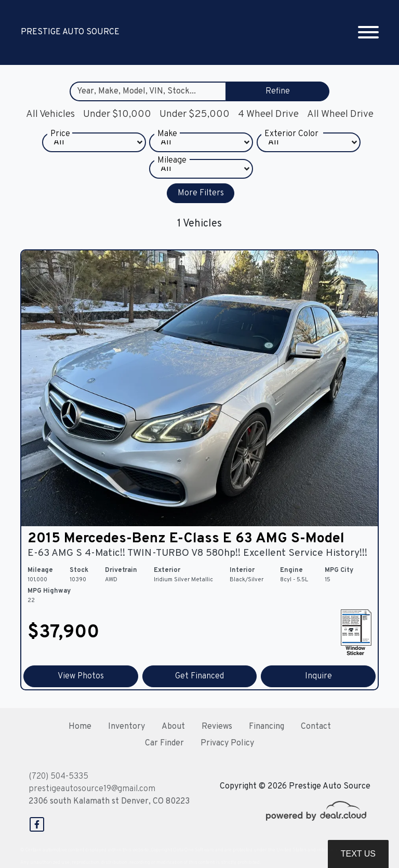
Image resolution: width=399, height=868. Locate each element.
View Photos (81, 676)
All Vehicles (50, 114)
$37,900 (63, 633)
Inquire (318, 676)
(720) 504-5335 (58, 777)
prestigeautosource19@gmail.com (92, 789)
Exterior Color (291, 144)
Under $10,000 (117, 114)
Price (60, 144)
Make (167, 144)
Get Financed (199, 676)
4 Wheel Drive (268, 114)
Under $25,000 (195, 114)
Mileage (172, 170)
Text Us (358, 854)
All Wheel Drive (340, 114)
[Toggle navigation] (368, 32)
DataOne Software (194, 850)
